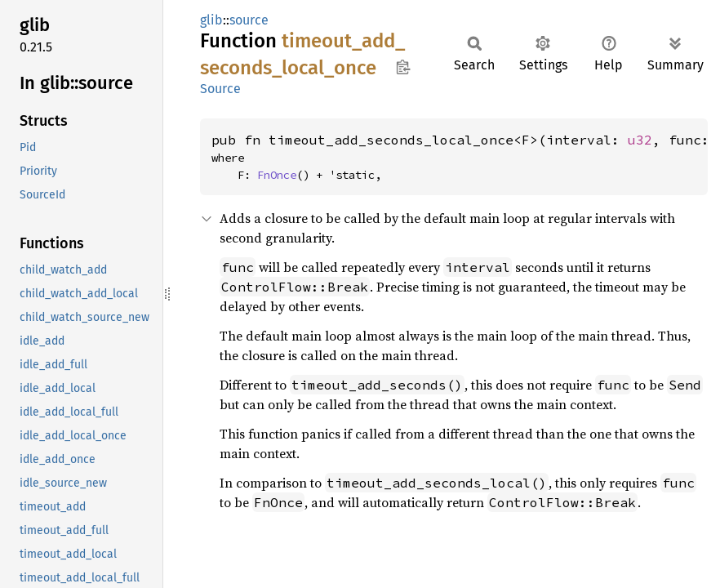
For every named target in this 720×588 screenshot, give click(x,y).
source (249, 20)
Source (220, 89)
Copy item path (403, 67)
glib (211, 20)
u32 (640, 140)
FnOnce (277, 175)
